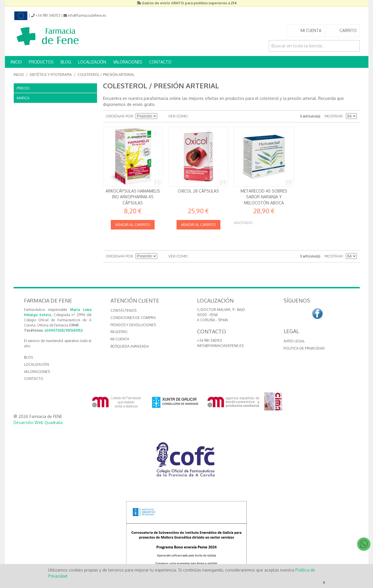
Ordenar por (120, 116)
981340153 (74, 330)
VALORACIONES (128, 62)
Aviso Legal (294, 341)
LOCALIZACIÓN (92, 62)
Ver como (178, 116)
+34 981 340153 (209, 340)
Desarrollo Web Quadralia (38, 422)
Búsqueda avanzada (130, 346)
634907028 (54, 330)
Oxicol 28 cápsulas (198, 191)
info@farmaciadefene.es (220, 346)
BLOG (66, 62)
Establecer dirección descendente (162, 116)
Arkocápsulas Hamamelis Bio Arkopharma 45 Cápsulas (133, 197)
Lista (205, 116)
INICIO (16, 62)
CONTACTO (160, 62)
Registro (119, 332)
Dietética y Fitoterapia (51, 75)
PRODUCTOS (41, 62)
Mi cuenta (120, 339)
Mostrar (334, 116)
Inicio (19, 75)
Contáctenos (123, 310)
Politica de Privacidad (304, 348)
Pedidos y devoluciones (133, 325)
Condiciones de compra (133, 318)
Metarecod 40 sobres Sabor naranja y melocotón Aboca (264, 197)
